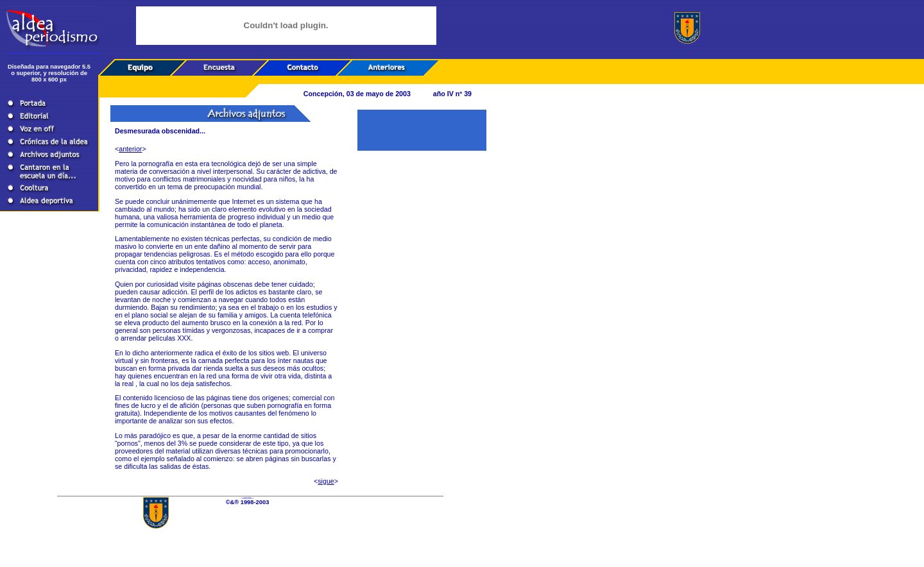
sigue (326, 481)
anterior (130, 149)
